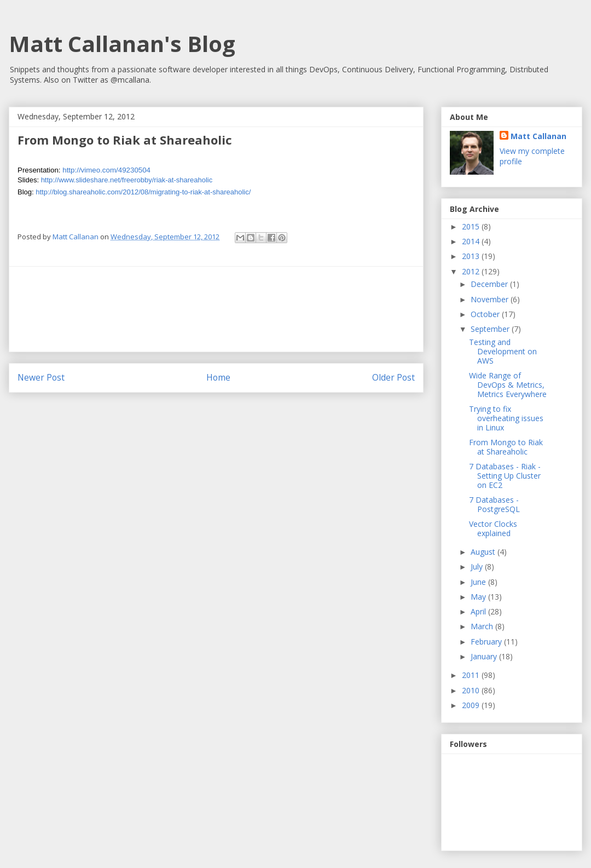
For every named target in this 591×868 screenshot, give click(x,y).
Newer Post (41, 377)
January (485, 656)
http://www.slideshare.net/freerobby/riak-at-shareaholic (127, 180)
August (484, 552)
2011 (472, 675)
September (491, 329)
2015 (472, 226)
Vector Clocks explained (493, 528)
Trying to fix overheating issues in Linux (506, 418)
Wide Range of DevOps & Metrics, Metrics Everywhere (508, 385)
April (479, 611)
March (483, 626)
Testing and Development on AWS (503, 351)
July (478, 567)
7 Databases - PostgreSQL (494, 504)
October (486, 314)
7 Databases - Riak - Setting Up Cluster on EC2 (505, 476)
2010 (472, 690)
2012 (472, 271)
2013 (472, 256)
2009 (472, 705)
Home (218, 377)
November (491, 299)
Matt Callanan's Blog (122, 44)
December (490, 284)
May (479, 597)
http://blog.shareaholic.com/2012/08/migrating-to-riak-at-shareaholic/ (143, 192)
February (487, 642)
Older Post (393, 377)
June (479, 582)
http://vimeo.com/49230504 (106, 170)
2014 (472, 241)
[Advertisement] (216, 309)
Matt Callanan (538, 136)
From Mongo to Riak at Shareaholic (506, 447)
